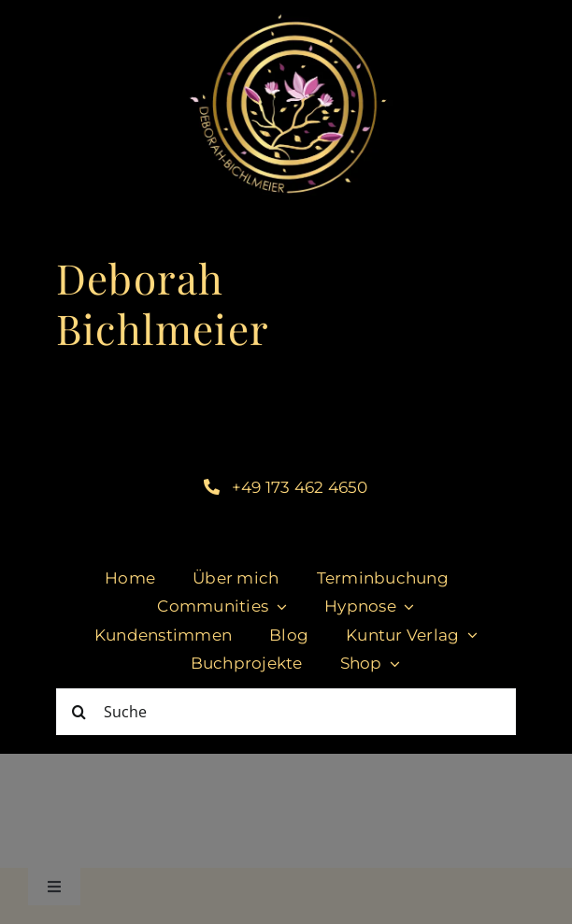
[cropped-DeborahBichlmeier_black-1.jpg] (286, 18)
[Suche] (286, 712)
